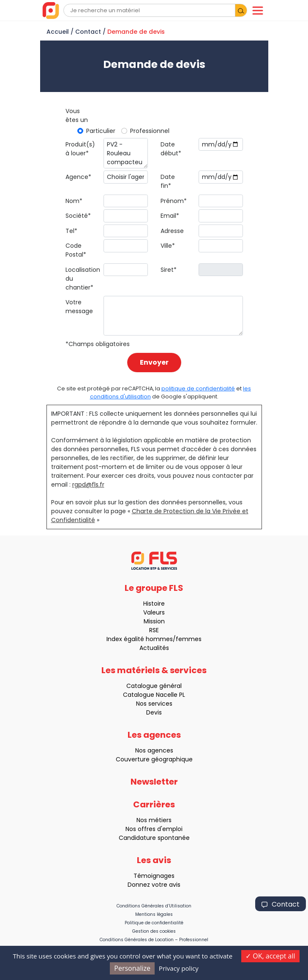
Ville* (168, 246)
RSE (151, 630)
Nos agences (151, 750)
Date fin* (168, 181)
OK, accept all (270, 956)
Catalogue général (151, 686)
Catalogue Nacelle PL (151, 695)
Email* (170, 216)
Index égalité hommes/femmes (151, 639)
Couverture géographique (151, 759)
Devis (151, 712)
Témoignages (151, 876)
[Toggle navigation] (258, 11)
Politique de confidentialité (154, 923)
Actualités (151, 648)
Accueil (58, 32)
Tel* (71, 231)
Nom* (74, 201)
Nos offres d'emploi (151, 829)
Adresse (172, 231)
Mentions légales (154, 914)
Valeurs (151, 612)
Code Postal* (76, 250)
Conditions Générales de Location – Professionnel (154, 940)
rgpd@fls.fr (88, 485)
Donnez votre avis (151, 885)
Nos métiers (151, 820)
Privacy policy (179, 968)
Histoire (151, 604)
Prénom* (174, 201)
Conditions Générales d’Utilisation (154, 906)
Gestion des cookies (154, 931)
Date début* (171, 149)
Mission (151, 621)
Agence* (78, 177)
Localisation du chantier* (81, 279)
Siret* (169, 270)
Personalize (132, 968)
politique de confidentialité (198, 388)
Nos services (151, 704)
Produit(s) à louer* (80, 149)
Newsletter (154, 785)
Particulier (101, 131)
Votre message (79, 307)
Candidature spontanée (151, 838)
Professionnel (150, 131)
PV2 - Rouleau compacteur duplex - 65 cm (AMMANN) (126, 153)
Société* (78, 216)
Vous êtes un (77, 115)
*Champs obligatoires (98, 344)
